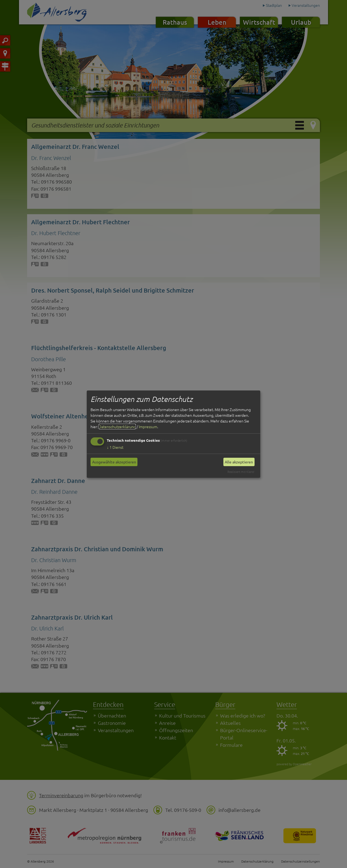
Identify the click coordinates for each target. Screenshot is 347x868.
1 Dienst (115, 447)
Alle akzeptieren (239, 462)
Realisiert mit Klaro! (241, 472)
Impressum (148, 427)
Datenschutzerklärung (117, 427)
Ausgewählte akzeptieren (114, 462)
